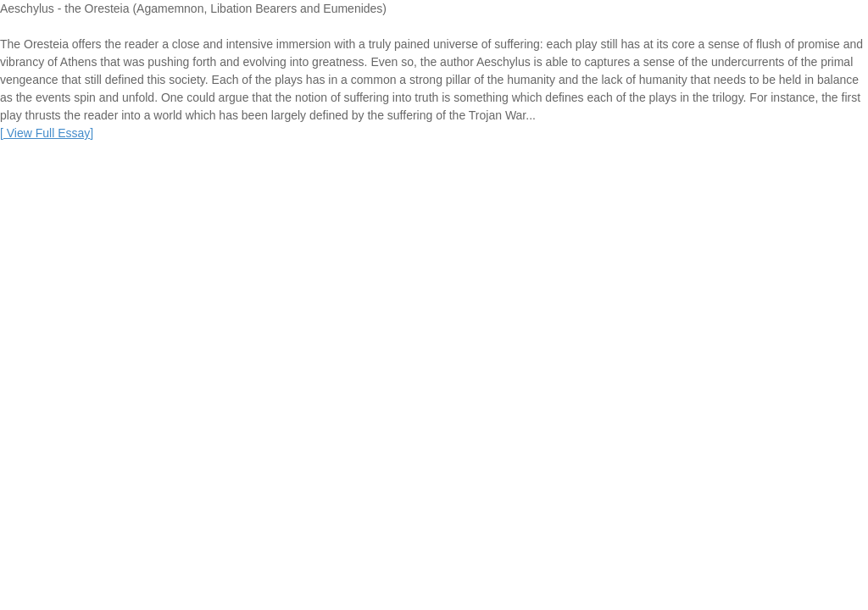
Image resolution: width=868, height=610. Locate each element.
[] (47, 133)
